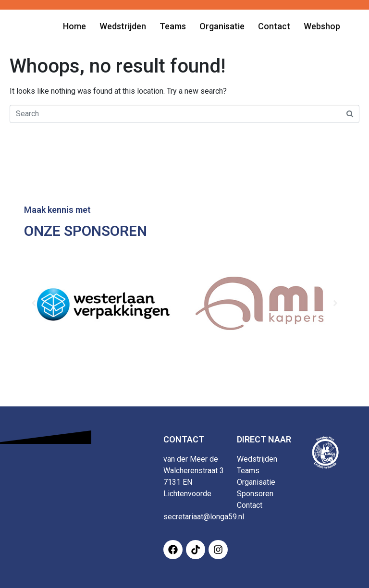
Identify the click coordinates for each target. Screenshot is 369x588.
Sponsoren (255, 494)
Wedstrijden (257, 459)
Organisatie (256, 482)
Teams (248, 471)
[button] (34, 303)
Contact (250, 505)
